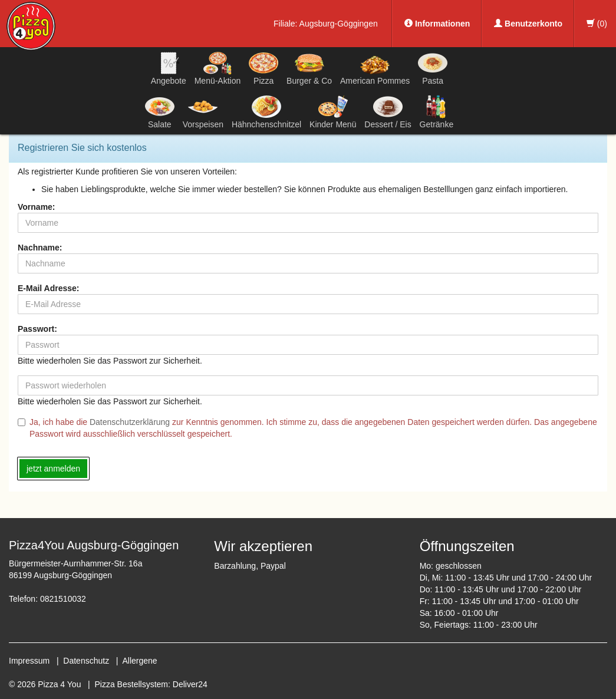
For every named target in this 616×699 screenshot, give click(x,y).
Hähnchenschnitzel (266, 112)
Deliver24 (190, 684)
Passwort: (37, 329)
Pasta (433, 68)
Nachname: (40, 248)
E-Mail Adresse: (49, 288)
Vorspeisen (203, 112)
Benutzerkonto (528, 24)
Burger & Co (309, 68)
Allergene (139, 661)
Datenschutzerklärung (130, 422)
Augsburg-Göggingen (339, 24)
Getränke (437, 112)
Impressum (29, 661)
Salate (160, 112)
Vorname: (37, 207)
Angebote (169, 68)
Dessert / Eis (388, 112)
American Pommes (375, 70)
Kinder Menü (333, 112)
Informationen (437, 24)
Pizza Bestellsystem (131, 684)
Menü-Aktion (218, 68)
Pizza (263, 68)
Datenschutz (86, 661)
